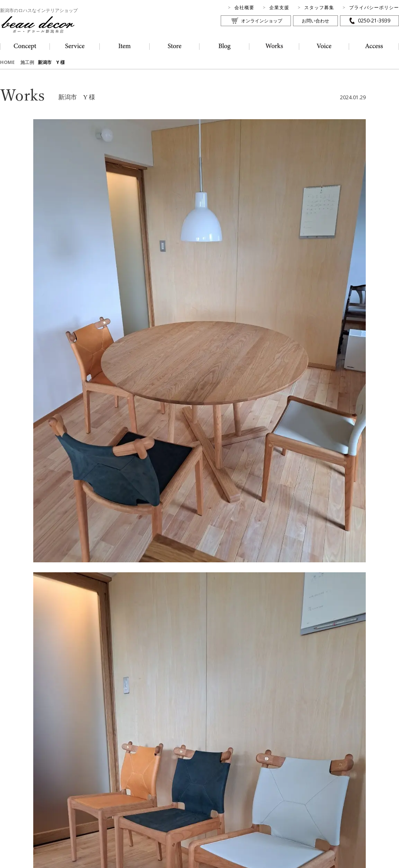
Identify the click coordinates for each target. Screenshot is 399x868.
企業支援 (279, 7)
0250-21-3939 (374, 21)
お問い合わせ (315, 21)
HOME (7, 62)
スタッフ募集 (319, 7)
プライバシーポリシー (374, 7)
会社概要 (244, 7)
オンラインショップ (262, 21)
